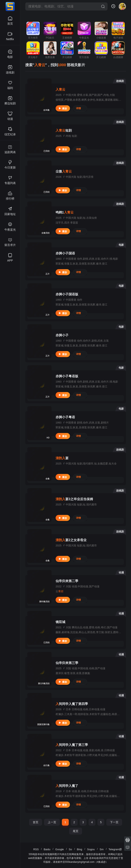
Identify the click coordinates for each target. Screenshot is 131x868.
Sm (102, 849)
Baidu (47, 849)
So (70, 849)
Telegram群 (115, 849)
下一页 (114, 822)
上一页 (52, 822)
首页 (36, 822)
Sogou (91, 849)
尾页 (76, 831)
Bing (79, 849)
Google (60, 849)
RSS (36, 849)
